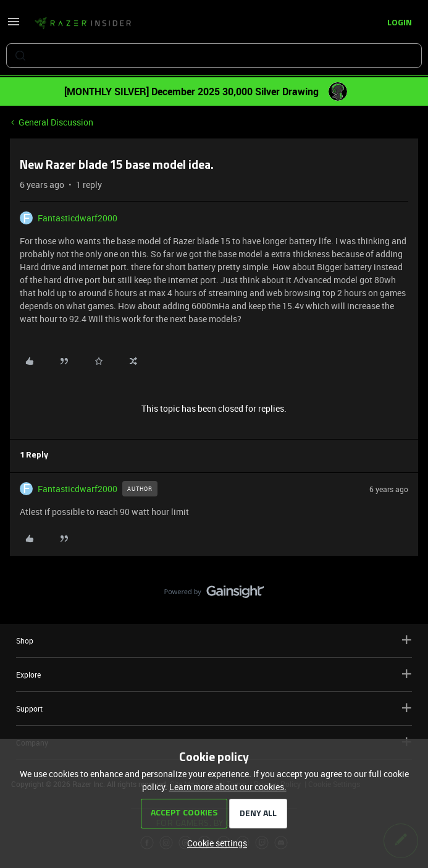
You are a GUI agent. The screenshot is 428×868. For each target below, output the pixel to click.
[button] (14, 26)
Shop (214, 640)
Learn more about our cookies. (228, 787)
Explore (214, 674)
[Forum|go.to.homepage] (83, 23)
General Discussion (56, 122)
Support (214, 708)
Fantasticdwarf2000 (78, 218)
